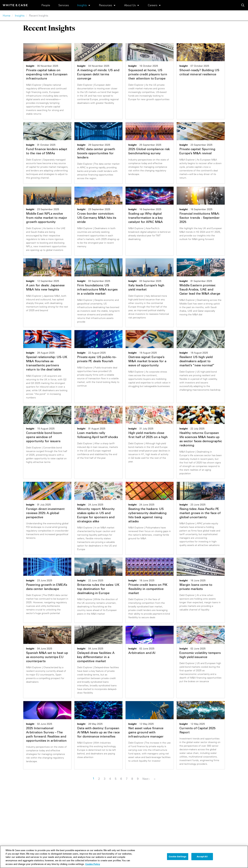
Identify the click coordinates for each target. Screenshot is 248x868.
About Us (130, 5)
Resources (106, 5)
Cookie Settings (178, 859)
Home (7, 16)
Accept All (202, 859)
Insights (82, 5)
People (46, 5)
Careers (153, 5)
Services (64, 5)
